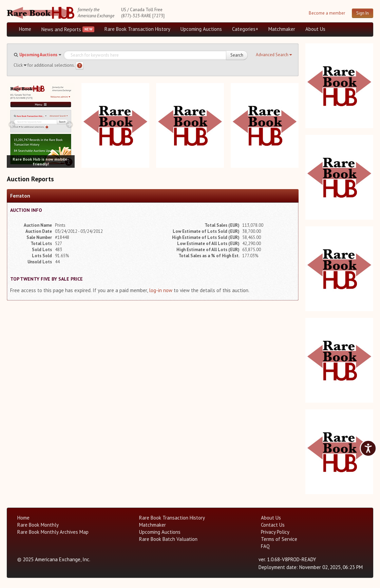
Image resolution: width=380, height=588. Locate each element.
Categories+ (245, 29)
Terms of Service (279, 539)
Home (25, 29)
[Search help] (80, 66)
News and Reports (61, 29)
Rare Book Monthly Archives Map (53, 532)
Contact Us (273, 525)
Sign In (363, 13)
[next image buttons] (70, 125)
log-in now (161, 290)
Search (237, 55)
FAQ (265, 546)
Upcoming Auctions (201, 29)
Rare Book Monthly (38, 525)
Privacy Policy (275, 532)
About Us (315, 29)
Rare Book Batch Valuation (168, 539)
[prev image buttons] (12, 125)
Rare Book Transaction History (137, 29)
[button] (274, 55)
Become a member (327, 13)
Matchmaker (282, 29)
